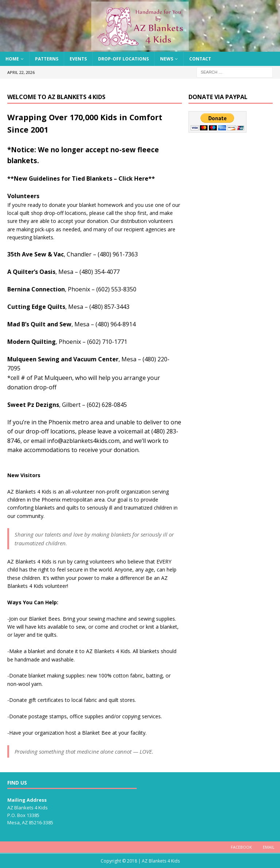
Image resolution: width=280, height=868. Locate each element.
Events (78, 59)
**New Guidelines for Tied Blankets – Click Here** (81, 178)
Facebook (241, 847)
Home (12, 59)
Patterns (47, 59)
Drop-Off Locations (123, 59)
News (167, 59)
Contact (200, 59)
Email (269, 847)
